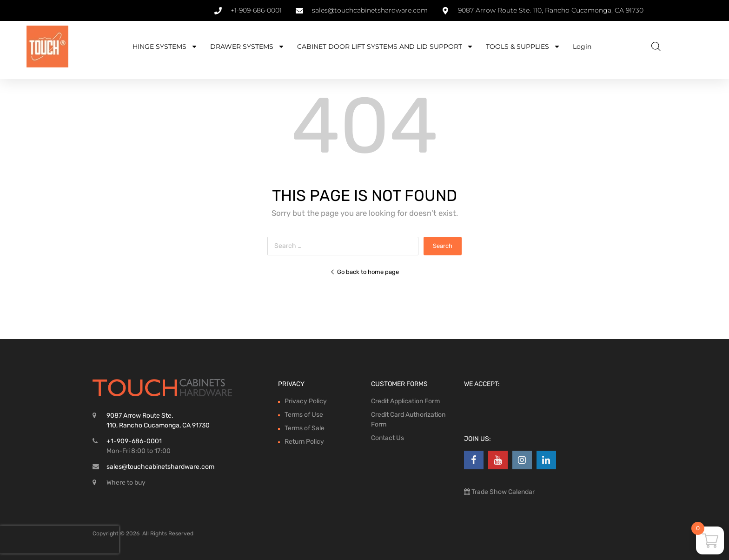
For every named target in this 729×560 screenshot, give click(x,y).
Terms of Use (304, 415)
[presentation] (60, 540)
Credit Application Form (405, 401)
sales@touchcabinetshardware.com (160, 467)
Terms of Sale (305, 428)
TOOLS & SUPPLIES (523, 47)
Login (582, 47)
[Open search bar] (656, 47)
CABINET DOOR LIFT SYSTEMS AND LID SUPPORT (385, 47)
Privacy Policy (306, 401)
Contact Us (388, 438)
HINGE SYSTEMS (165, 47)
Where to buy (126, 483)
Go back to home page (364, 272)
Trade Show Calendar (502, 492)
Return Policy (304, 442)
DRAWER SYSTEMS (247, 47)
